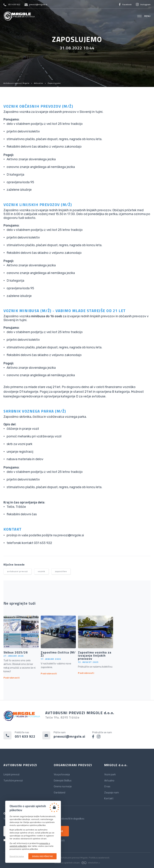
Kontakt (109, 799)
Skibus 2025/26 (16, 652)
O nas (107, 787)
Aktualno (39, 83)
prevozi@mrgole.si (38, 4)
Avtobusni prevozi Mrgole (19, 16)
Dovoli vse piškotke (42, 856)
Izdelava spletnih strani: (77, 863)
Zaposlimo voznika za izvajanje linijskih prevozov (95, 656)
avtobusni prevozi (17, 571)
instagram (99, 736)
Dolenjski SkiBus (63, 781)
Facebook (127, 4)
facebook (93, 736)
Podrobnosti (12, 678)
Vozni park (110, 775)
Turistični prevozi (13, 781)
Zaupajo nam (112, 793)
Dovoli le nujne (17, 856)
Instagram (145, 4)
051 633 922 (14, 4)
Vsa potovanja (62, 775)
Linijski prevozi (11, 775)
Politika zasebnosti (99, 858)
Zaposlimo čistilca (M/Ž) (58, 654)
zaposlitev (61, 571)
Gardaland (60, 793)
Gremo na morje (63, 787)
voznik (41, 571)
